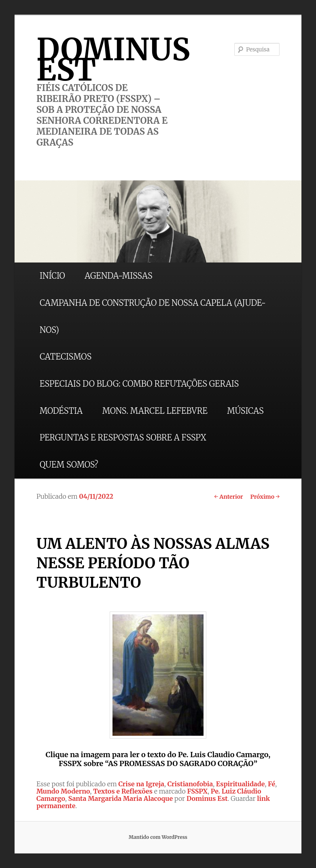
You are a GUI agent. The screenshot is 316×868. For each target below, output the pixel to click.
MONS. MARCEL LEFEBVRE (155, 411)
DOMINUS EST (113, 59)
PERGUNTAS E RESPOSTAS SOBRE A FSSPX (123, 437)
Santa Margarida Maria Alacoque (121, 798)
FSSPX (197, 791)
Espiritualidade (241, 784)
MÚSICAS (245, 411)
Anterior (228, 497)
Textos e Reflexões (123, 791)
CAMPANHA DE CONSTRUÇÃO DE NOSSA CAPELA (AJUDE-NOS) (153, 316)
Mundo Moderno (63, 791)
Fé (271, 784)
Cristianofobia (190, 784)
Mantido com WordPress (158, 837)
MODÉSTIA (61, 411)
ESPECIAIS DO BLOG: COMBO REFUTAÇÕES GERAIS (139, 384)
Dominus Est (207, 798)
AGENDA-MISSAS (118, 276)
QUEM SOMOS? (69, 465)
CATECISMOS (66, 357)
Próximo (265, 497)
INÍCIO (52, 276)
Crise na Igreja (142, 784)
